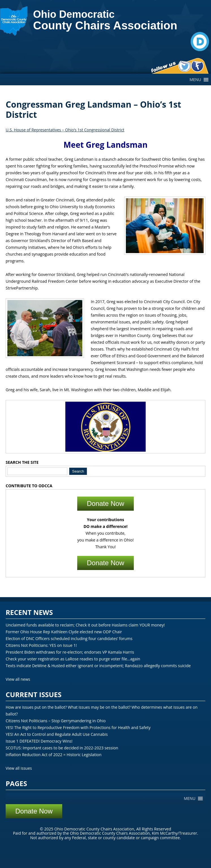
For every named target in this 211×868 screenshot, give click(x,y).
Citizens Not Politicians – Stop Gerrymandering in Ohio (56, 721)
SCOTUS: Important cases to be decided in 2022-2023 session (62, 748)
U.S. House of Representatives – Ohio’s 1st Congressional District (65, 130)
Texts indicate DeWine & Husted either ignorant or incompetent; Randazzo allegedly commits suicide (98, 666)
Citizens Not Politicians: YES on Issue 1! (41, 645)
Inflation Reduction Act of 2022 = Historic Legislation (54, 755)
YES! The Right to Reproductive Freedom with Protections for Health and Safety (78, 727)
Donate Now (106, 503)
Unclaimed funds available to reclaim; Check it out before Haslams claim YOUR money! (85, 625)
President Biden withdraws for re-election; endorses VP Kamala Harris (70, 652)
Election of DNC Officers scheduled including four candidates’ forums (69, 639)
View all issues (19, 768)
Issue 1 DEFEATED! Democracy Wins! (39, 741)
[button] (195, 80)
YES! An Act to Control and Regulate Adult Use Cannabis (57, 734)
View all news (18, 679)
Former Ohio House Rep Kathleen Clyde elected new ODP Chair (64, 632)
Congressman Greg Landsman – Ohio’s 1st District (93, 109)
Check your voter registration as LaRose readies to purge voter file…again (73, 659)
